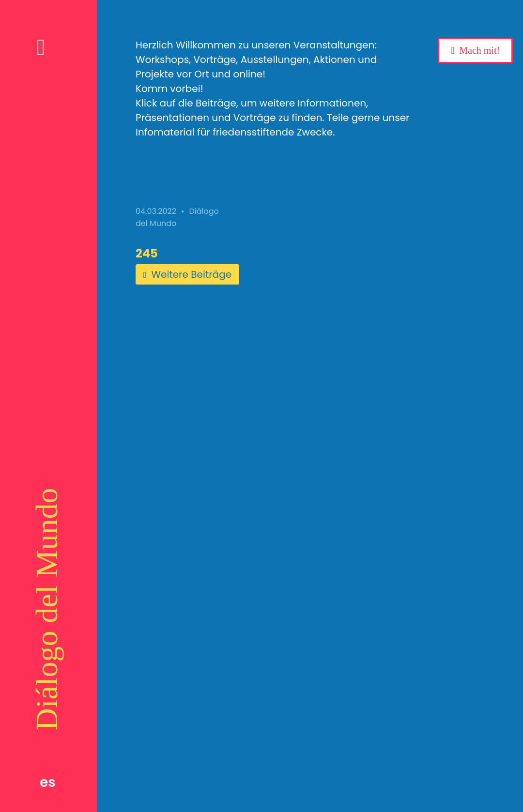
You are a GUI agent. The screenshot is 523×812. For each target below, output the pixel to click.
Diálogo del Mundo (47, 609)
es (48, 782)
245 (147, 253)
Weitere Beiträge (187, 274)
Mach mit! (479, 50)
